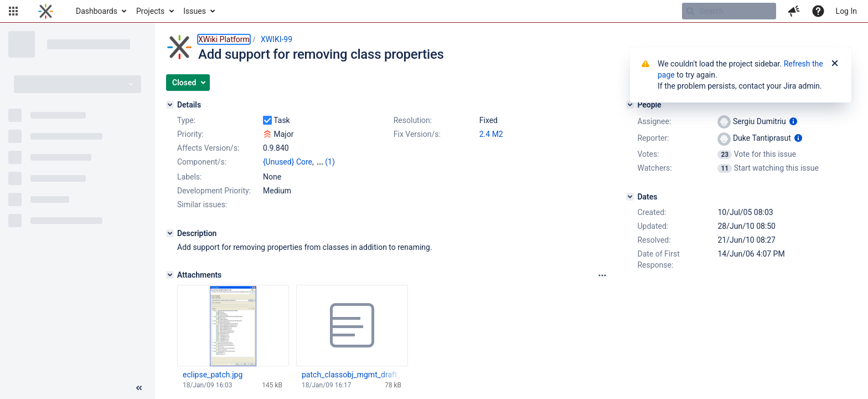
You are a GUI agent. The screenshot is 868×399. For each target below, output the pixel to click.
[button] (13, 11)
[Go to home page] (46, 11)
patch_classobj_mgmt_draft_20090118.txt (352, 375)
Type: (186, 120)
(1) (330, 162)
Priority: (190, 134)
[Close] (835, 64)
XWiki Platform (224, 39)
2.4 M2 (491, 134)
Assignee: (654, 121)
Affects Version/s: (208, 148)
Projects (150, 11)
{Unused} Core (288, 162)
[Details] (170, 105)
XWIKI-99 (277, 39)
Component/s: (202, 162)
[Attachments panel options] (602, 275)
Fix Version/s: (417, 134)
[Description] (170, 233)
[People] (630, 105)
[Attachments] (170, 275)
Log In (846, 11)
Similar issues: (202, 204)
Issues (195, 11)
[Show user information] (793, 121)
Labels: (189, 177)
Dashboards (97, 11)
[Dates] (630, 197)
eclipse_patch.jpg (213, 375)
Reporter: (653, 138)
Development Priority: (214, 191)
